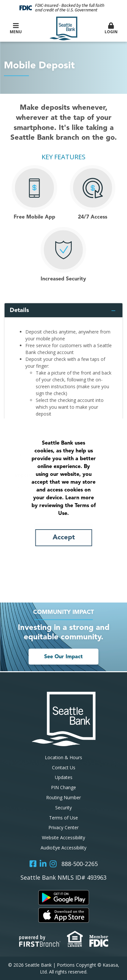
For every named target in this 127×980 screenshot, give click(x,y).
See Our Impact (63, 657)
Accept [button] (64, 538)
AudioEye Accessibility (63, 848)
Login (111, 28)
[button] (111, 29)
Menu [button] (16, 28)
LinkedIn (43, 864)
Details (19, 310)
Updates (64, 777)
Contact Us (64, 767)
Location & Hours (63, 757)
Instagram (53, 864)
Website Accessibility (63, 838)
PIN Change (63, 787)
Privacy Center (63, 827)
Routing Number (63, 797)
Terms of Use (63, 818)
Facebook (33, 864)
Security (63, 808)
